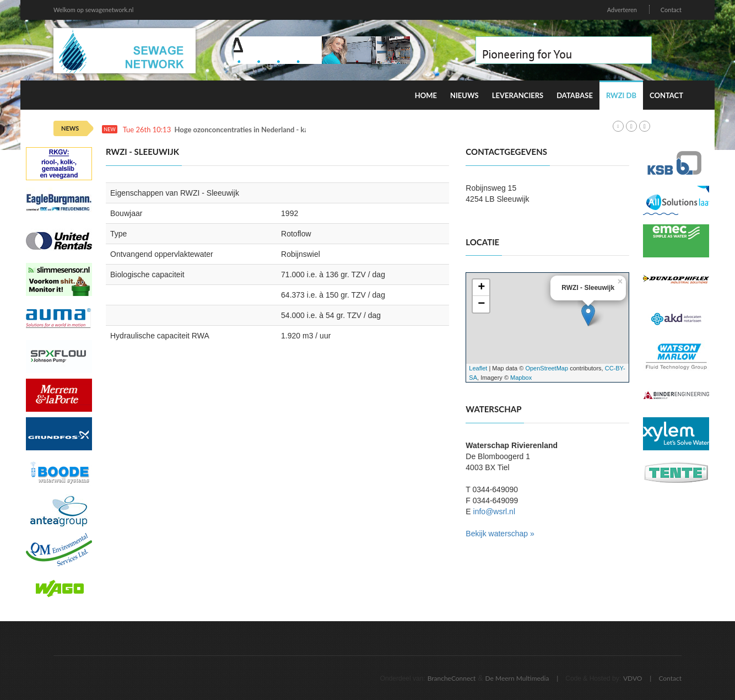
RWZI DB (621, 95)
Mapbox (521, 378)
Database (575, 95)
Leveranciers (518, 95)
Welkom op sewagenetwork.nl (93, 10)
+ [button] (481, 288)
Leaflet (478, 368)
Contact (671, 10)
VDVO (633, 678)
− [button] (481, 304)
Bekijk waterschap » (500, 534)
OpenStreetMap (547, 368)
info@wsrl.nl (494, 511)
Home (426, 95)
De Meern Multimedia (517, 678)
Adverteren (622, 10)
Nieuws (464, 95)
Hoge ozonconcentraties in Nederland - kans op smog (260, 130)
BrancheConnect (452, 678)
